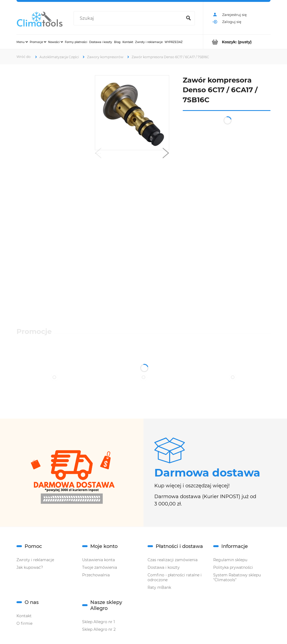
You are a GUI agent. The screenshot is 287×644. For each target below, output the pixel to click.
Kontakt (24, 616)
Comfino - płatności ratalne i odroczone (175, 577)
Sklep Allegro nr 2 (99, 629)
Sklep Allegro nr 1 (99, 622)
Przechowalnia (96, 575)
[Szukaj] (188, 18)
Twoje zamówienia (100, 567)
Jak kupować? (30, 567)
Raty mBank (159, 587)
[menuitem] (22, 42)
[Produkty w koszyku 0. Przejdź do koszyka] (237, 42)
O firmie (24, 623)
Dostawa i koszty (164, 567)
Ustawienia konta (99, 560)
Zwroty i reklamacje (35, 560)
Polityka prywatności (233, 567)
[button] (98, 154)
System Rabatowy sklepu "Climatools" (237, 577)
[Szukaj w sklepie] (129, 18)
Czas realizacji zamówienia (173, 560)
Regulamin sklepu (230, 560)
